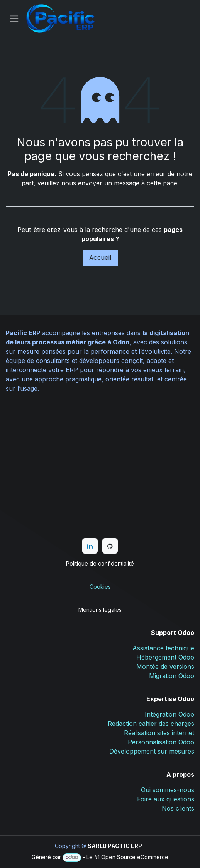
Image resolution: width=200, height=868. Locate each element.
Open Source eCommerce (135, 857)
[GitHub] (110, 546)
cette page (162, 183)
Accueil (100, 258)
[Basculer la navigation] (14, 19)
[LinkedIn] (90, 546)
